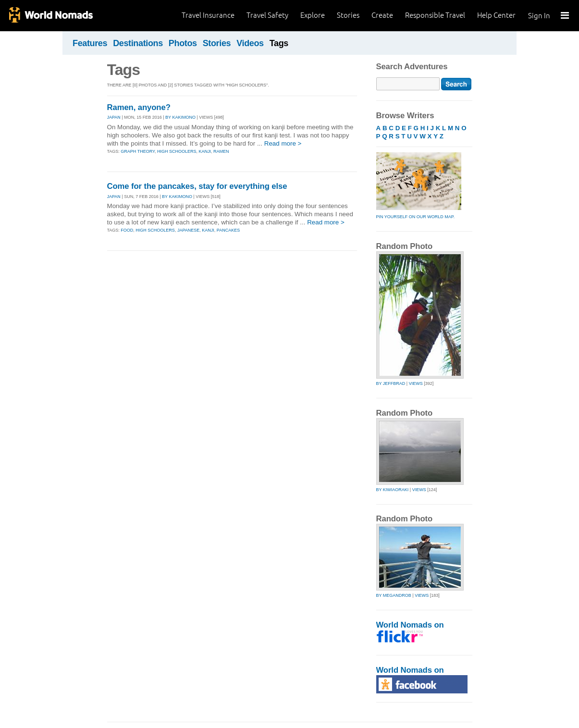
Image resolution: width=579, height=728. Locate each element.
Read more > (283, 143)
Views (416, 383)
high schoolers (177, 151)
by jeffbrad (391, 383)
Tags (279, 43)
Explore (313, 15)
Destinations (138, 43)
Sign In (539, 16)
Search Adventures (412, 67)
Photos (183, 43)
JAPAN (114, 117)
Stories (348, 15)
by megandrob (394, 595)
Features (90, 43)
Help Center (496, 15)
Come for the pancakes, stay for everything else (197, 186)
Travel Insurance (208, 15)
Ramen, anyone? (139, 107)
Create (382, 15)
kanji (205, 151)
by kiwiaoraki (393, 490)
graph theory (138, 151)
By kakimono (180, 117)
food (127, 230)
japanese (188, 230)
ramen (221, 151)
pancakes (228, 230)
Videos (250, 43)
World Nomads (50, 16)
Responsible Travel (435, 15)
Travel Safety (267, 15)
